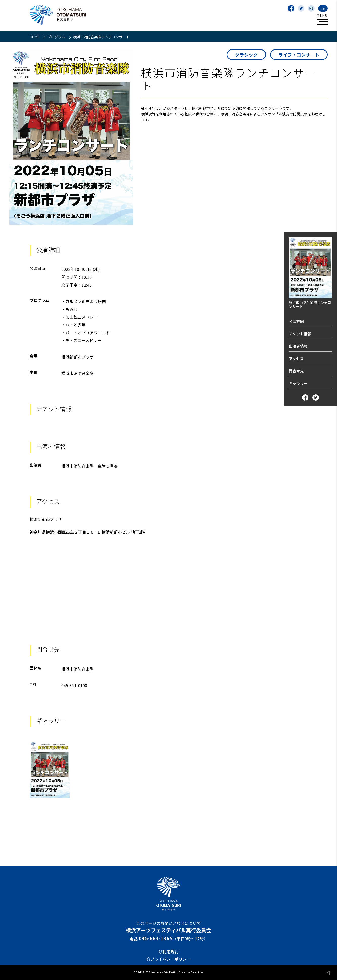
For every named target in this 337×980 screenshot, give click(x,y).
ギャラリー (298, 383)
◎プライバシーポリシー (169, 959)
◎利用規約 (169, 952)
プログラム (57, 37)
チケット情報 (300, 334)
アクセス (296, 358)
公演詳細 (296, 321)
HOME (35, 37)
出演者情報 (298, 346)
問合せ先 (296, 371)
